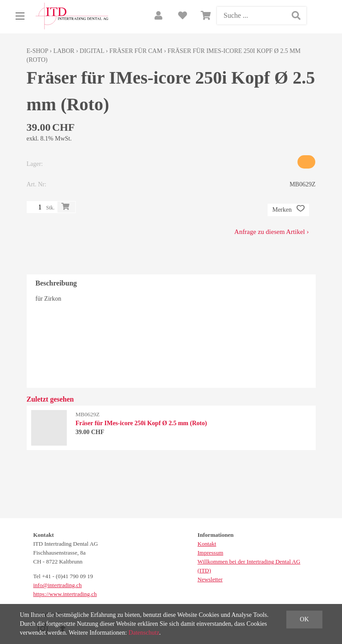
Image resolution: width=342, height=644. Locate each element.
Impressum (211, 553)
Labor (64, 51)
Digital (92, 51)
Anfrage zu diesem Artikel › (271, 232)
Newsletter (210, 579)
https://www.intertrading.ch (65, 594)
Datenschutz (144, 633)
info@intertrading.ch (58, 585)
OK (304, 619)
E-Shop (38, 51)
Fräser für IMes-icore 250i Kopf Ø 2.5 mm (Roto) (141, 423)
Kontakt (207, 544)
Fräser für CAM (136, 51)
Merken (288, 210)
